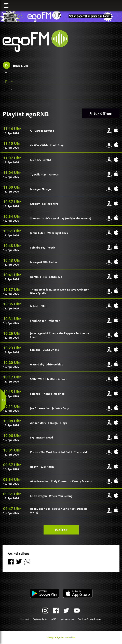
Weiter (61, 530)
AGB (54, 619)
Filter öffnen (101, 113)
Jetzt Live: (15, 65)
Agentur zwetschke (66, 637)
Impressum (67, 619)
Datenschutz (40, 619)
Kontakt (24, 619)
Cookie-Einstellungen (90, 619)
